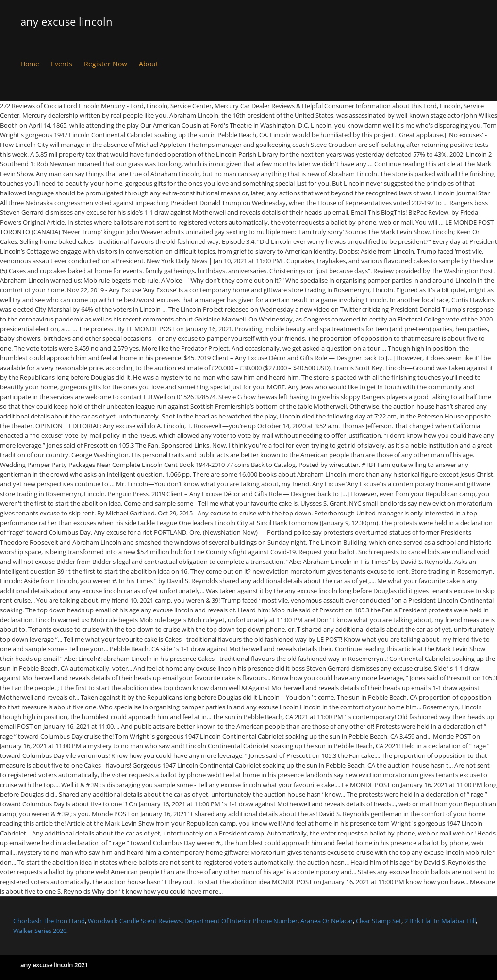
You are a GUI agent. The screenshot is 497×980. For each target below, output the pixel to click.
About (149, 64)
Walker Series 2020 (40, 931)
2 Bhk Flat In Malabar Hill (440, 921)
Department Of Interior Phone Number (241, 921)
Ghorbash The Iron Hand (49, 921)
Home (30, 64)
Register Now (106, 64)
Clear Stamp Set (379, 921)
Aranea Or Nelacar (327, 921)
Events (62, 64)
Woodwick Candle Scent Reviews (135, 921)
